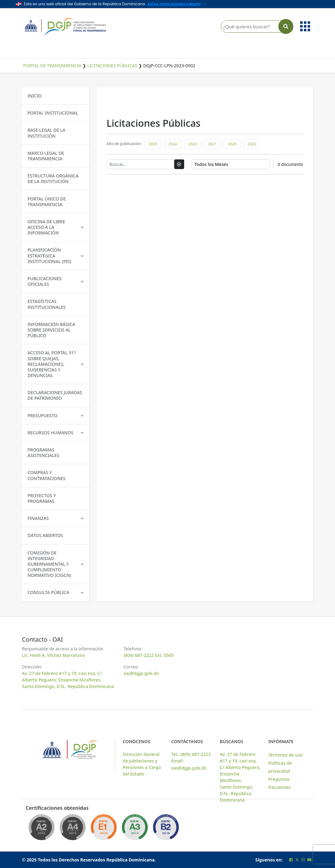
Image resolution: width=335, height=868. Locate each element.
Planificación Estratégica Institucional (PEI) (56, 255)
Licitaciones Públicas (112, 66)
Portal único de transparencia (47, 202)
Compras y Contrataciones (47, 475)
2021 (212, 144)
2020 (232, 144)
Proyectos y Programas (42, 498)
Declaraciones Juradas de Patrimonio (55, 395)
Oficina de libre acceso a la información (56, 227)
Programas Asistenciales (44, 453)
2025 (153, 144)
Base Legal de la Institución (47, 133)
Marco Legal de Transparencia (46, 156)
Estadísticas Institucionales (47, 304)
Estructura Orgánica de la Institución (53, 179)
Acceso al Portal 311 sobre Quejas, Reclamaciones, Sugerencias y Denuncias (56, 364)
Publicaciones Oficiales (56, 281)
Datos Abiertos (45, 535)
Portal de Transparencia (52, 66)
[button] (304, 26)
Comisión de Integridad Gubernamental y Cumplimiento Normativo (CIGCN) (56, 564)
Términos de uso (285, 755)
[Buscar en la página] (286, 26)
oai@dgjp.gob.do (141, 673)
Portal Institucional (53, 113)
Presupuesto (56, 415)
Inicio (35, 96)
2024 (173, 144)
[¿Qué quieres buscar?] (256, 26)
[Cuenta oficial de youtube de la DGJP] (309, 860)
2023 (192, 144)
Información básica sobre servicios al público (51, 330)
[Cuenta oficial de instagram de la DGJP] (303, 860)
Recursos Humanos (56, 433)
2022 (252, 144)
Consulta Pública (56, 592)
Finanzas (56, 518)
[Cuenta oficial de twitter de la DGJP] (297, 860)
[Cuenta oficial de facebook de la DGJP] (291, 860)
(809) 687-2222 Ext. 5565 (149, 655)
